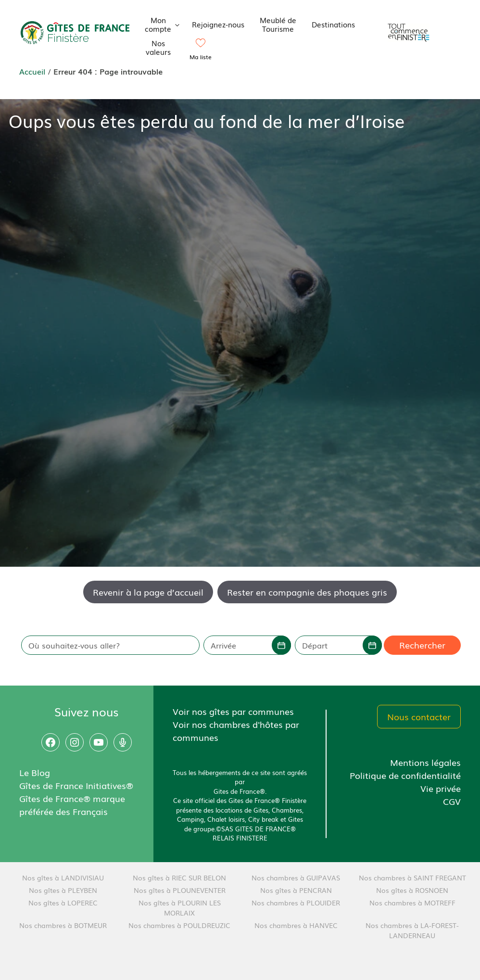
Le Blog (35, 772)
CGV (452, 801)
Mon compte (165, 24)
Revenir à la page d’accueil (148, 592)
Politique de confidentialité (405, 775)
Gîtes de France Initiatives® (76, 785)
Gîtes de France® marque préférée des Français (72, 805)
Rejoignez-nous (218, 24)
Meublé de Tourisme (278, 24)
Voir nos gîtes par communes (233, 711)
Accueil (32, 71)
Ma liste (201, 57)
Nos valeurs (158, 47)
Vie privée (441, 788)
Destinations (333, 24)
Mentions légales (425, 762)
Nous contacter (419, 716)
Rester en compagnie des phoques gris (307, 592)
